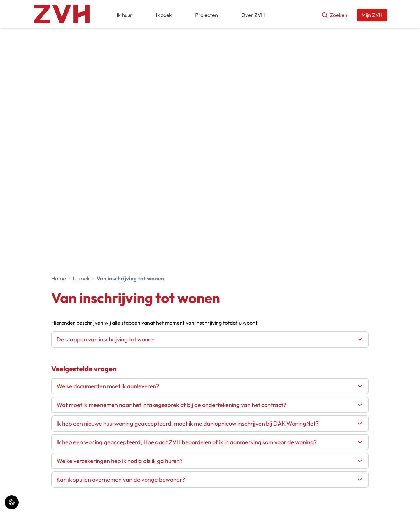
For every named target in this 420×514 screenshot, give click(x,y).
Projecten (206, 15)
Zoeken (334, 15)
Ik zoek (164, 15)
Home (59, 278)
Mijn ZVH (372, 15)
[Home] (62, 14)
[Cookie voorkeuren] (12, 502)
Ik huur (125, 15)
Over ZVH (253, 15)
